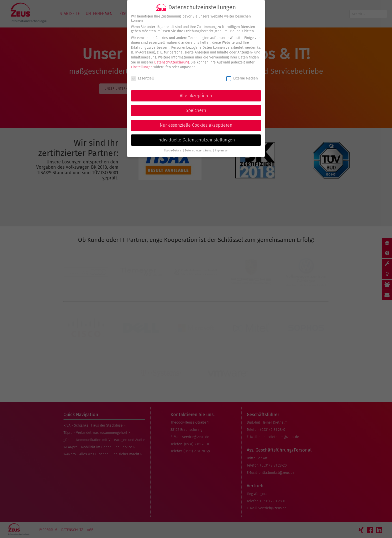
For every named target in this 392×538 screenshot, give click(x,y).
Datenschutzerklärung (172, 58)
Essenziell (142, 75)
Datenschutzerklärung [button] (199, 147)
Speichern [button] (196, 107)
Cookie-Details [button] (173, 147)
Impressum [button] (222, 147)
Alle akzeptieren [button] (196, 92)
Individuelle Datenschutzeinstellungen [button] (196, 136)
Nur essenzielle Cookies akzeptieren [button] (196, 121)
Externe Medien (242, 75)
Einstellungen (142, 63)
